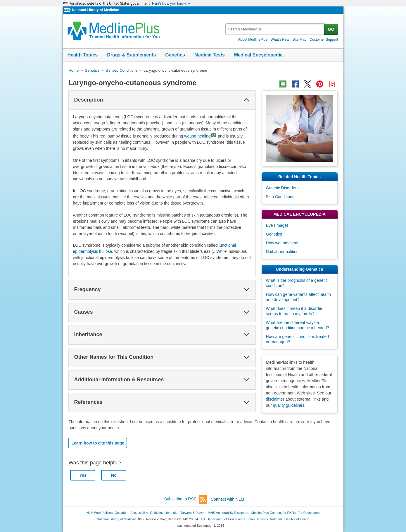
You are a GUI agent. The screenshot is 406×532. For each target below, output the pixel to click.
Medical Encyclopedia (258, 55)
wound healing (200, 136)
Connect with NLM (227, 499)
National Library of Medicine (95, 10)
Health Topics (83, 55)
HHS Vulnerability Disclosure (229, 513)
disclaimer (275, 399)
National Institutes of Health (290, 519)
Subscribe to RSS (186, 499)
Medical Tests (210, 55)
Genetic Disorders (282, 188)
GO (331, 29)
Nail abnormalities (282, 252)
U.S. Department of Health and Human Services (234, 519)
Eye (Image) (277, 225)
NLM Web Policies (100, 513)
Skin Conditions (280, 197)
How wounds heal (282, 243)
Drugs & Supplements (131, 55)
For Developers (309, 513)
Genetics (175, 55)
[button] (246, 100)
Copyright (121, 513)
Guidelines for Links (164, 513)
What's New (280, 40)
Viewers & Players (193, 513)
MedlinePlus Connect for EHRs (273, 513)
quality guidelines (289, 405)
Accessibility (139, 513)
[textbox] (275, 29)
